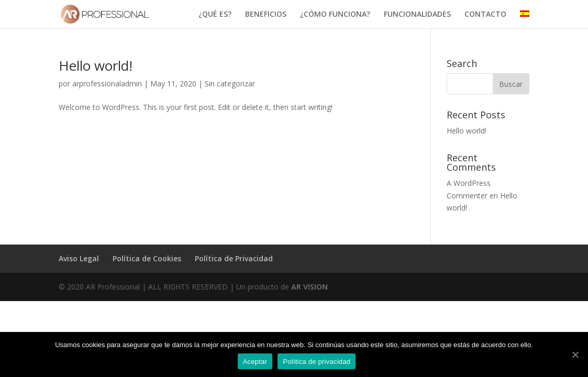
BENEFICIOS (266, 15)
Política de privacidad (317, 362)
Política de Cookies (147, 258)
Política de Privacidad (234, 258)
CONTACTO (485, 15)
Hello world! (96, 65)
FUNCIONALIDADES (417, 15)
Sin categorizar (230, 84)
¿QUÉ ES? (215, 15)
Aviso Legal (79, 258)
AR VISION (309, 287)
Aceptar (255, 362)
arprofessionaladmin (107, 84)
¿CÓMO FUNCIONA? (335, 15)
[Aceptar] (575, 354)
